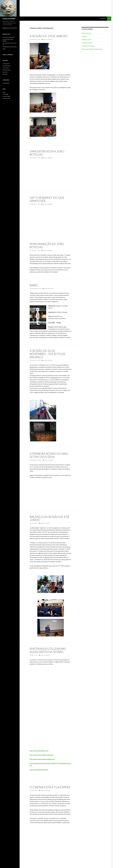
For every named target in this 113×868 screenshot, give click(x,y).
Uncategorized (6, 83)
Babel (34, 285)
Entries (5, 94)
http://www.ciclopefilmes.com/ (39, 751)
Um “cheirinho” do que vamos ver (47, 199)
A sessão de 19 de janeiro (49, 36)
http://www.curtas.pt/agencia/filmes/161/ (42, 759)
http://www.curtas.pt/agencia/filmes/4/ (42, 755)
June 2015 (5, 72)
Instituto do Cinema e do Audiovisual (92, 49)
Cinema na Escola (86, 33)
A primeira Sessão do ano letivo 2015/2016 (49, 455)
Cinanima (84, 36)
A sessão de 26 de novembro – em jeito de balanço (48, 354)
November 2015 (7, 70)
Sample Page (103, 19)
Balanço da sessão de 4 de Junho (50, 518)
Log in (4, 92)
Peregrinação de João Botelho (47, 245)
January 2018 (6, 64)
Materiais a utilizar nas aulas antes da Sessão (48, 650)
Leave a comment (48, 39)
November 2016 (7, 66)
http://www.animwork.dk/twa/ (39, 770)
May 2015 (5, 74)
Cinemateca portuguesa (88, 46)
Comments (6, 96)
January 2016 (6, 68)
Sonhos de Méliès (9, 19)
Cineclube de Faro (87, 40)
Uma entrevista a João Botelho (47, 153)
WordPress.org (6, 98)
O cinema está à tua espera (50, 787)
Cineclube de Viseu (87, 43)
